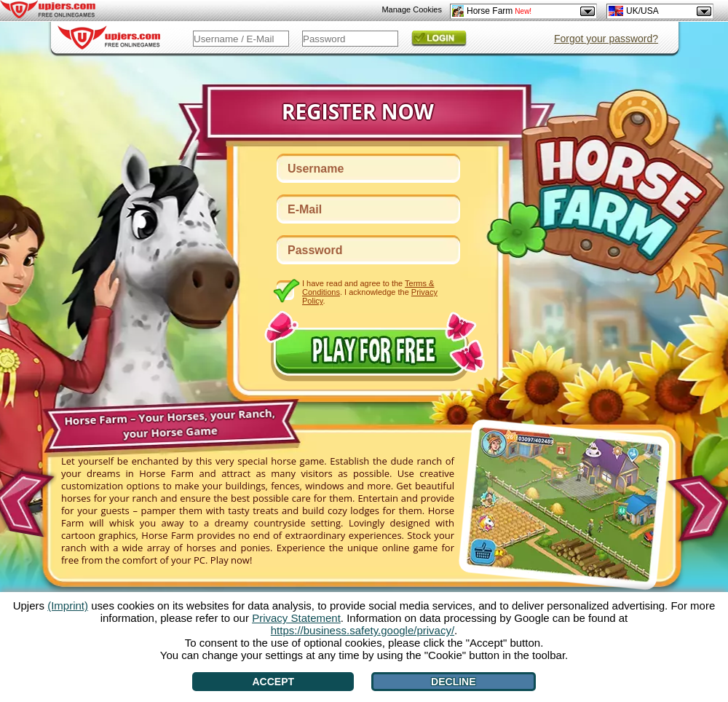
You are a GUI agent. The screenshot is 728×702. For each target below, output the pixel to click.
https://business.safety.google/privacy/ (363, 630)
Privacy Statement (296, 618)
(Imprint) (68, 606)
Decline (453, 682)
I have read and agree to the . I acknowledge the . (370, 292)
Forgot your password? (606, 39)
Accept (273, 682)
